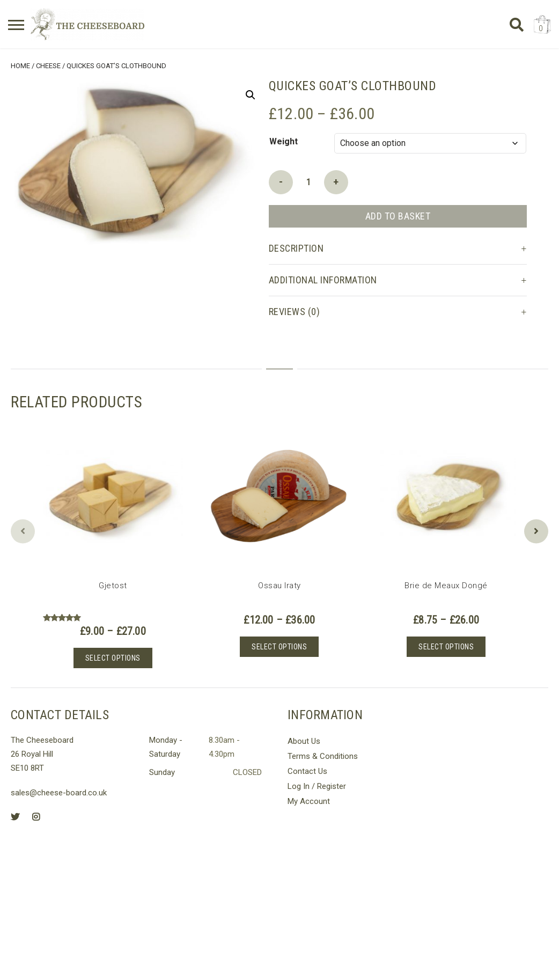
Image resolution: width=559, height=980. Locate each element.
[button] (251, 95)
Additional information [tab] (323, 280)
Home (20, 66)
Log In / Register (317, 786)
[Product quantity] (308, 182)
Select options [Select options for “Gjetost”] (113, 658)
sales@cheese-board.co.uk (59, 793)
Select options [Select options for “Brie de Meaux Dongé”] (446, 647)
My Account (309, 801)
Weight (284, 141)
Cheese (48, 66)
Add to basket (398, 216)
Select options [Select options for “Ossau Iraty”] (279, 647)
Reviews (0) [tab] (295, 312)
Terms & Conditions (323, 756)
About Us (304, 741)
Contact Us (307, 771)
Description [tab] (296, 248)
